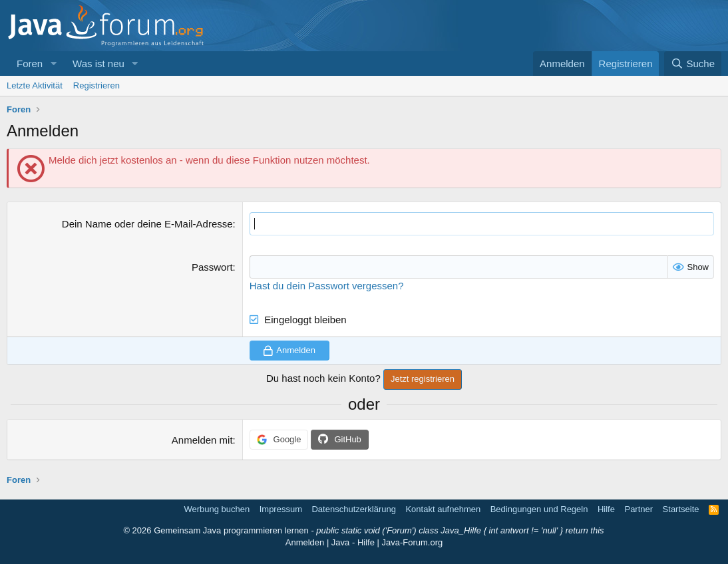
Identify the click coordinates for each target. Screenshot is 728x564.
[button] (53, 64)
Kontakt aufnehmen (443, 509)
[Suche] (693, 64)
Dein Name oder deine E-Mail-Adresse (147, 224)
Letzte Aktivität (35, 85)
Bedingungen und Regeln (539, 509)
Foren (30, 64)
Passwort (212, 267)
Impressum (281, 509)
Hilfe (606, 509)
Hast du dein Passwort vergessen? (327, 286)
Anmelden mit (202, 440)
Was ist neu (98, 64)
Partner (638, 509)
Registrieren (96, 85)
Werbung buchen (217, 509)
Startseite (681, 509)
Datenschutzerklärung (353, 509)
